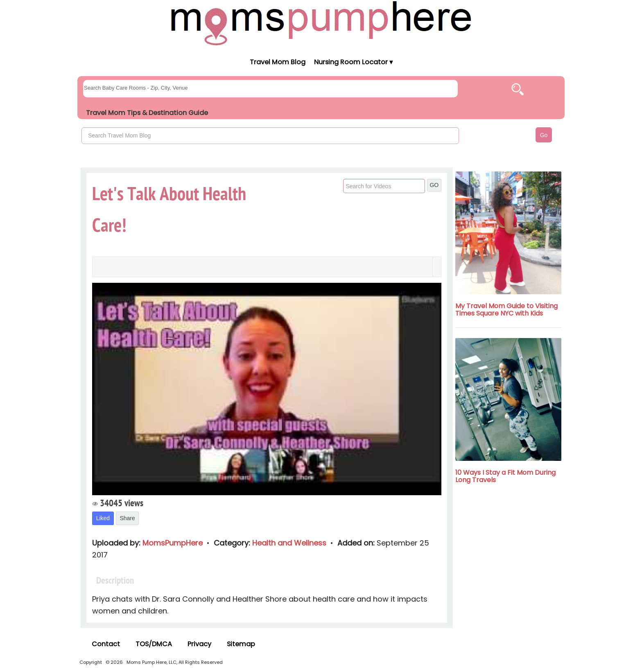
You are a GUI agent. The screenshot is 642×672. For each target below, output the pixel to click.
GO (434, 185)
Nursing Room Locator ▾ (353, 62)
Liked (103, 518)
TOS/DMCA (154, 644)
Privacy (199, 644)
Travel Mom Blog (277, 62)
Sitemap (241, 644)
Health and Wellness (290, 543)
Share (127, 518)
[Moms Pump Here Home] (321, 23)
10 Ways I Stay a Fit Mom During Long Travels (505, 476)
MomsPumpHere (174, 543)
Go (544, 135)
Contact (106, 644)
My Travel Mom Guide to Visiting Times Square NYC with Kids (506, 310)
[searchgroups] (270, 89)
